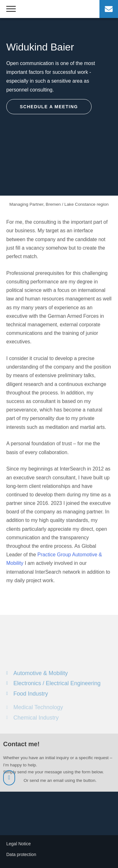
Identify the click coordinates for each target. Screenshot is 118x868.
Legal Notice (19, 844)
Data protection (21, 854)
